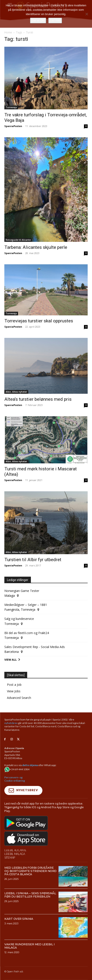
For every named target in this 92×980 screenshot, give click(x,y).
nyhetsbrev (11, 723)
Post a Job (14, 685)
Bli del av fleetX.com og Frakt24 (27, 633)
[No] (87, 14)
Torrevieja (11, 107)
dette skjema (30, 765)
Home (8, 32)
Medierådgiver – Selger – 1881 (26, 605)
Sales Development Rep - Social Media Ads (35, 647)
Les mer (55, 20)
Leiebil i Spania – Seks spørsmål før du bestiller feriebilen (30, 895)
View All (11, 660)
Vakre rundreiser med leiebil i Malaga (29, 946)
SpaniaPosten (13, 126)
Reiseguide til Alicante (18, 240)
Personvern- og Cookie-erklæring (15, 779)
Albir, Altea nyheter (16, 392)
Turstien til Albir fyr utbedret (33, 560)
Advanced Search (19, 698)
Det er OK (38, 20)
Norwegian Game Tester (22, 591)
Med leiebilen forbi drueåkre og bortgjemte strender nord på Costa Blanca (30, 871)
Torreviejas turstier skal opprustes (39, 321)
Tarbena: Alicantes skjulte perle (36, 247)
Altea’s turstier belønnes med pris (38, 399)
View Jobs (14, 691)
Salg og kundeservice (19, 619)
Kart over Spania (19, 919)
